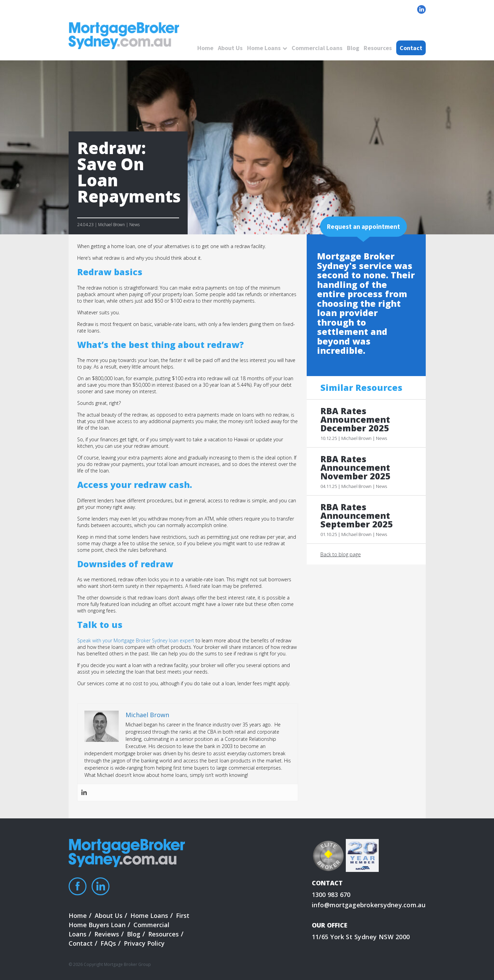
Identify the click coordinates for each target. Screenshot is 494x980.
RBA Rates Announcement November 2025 (355, 468)
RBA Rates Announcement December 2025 (355, 419)
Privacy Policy (144, 943)
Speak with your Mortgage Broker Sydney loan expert (136, 640)
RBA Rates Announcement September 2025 (357, 516)
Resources (378, 48)
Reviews (107, 934)
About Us (230, 48)
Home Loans (264, 48)
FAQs (108, 943)
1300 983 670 (331, 895)
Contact (411, 48)
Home (205, 48)
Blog (353, 48)
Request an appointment (363, 226)
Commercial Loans (317, 48)
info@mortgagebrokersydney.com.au (369, 905)
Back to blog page (341, 554)
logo (124, 36)
